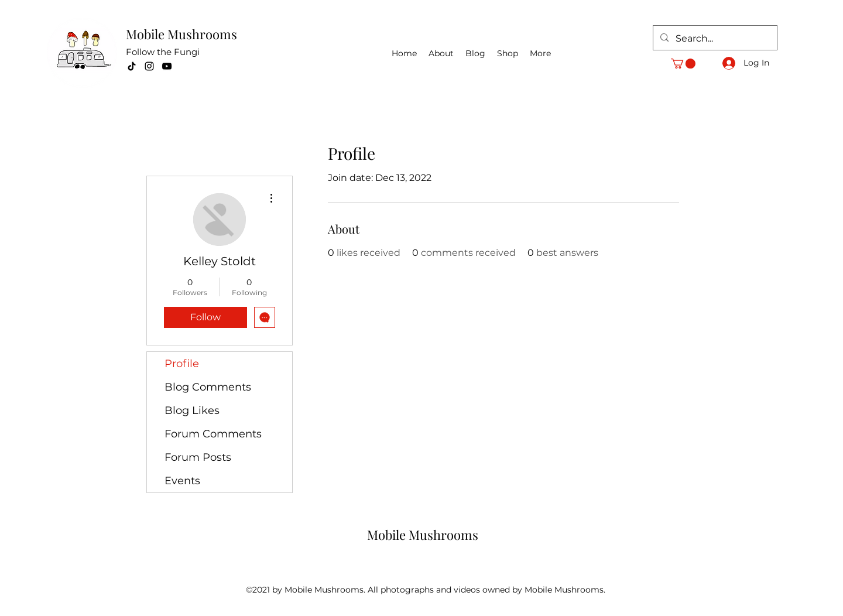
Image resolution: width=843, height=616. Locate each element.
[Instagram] (149, 66)
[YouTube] (167, 66)
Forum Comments (213, 434)
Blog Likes (192, 410)
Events (182, 481)
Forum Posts (198, 457)
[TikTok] (132, 66)
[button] (683, 64)
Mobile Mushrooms (181, 34)
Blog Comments (208, 387)
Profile (182, 364)
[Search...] (714, 39)
